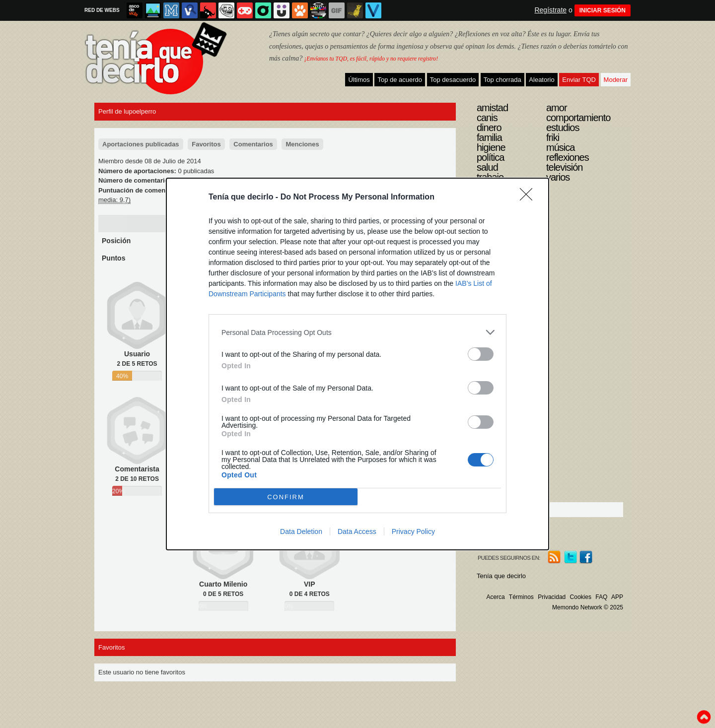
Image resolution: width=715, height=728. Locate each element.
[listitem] (357, 332)
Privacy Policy (413, 531)
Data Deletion (301, 531)
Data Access (357, 531)
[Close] (529, 198)
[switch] (481, 354)
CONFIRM (286, 497)
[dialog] (357, 364)
